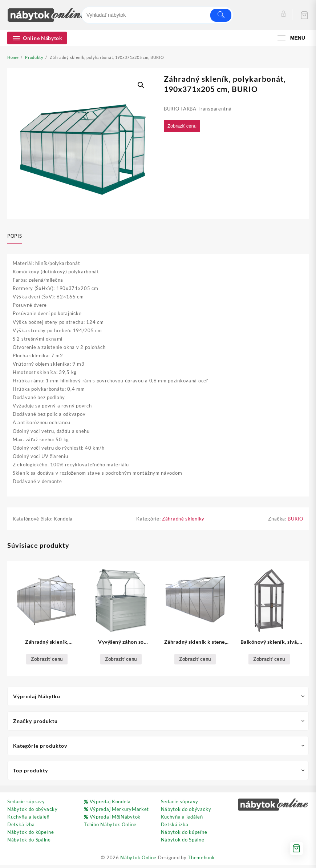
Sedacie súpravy (26, 805)
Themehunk (201, 861)
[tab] (17, 236)
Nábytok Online (138, 861)
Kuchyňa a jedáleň (28, 820)
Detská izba (21, 828)
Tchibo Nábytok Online (110, 828)
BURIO (295, 522)
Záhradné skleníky (183, 522)
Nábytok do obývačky (33, 812)
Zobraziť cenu (184, 126)
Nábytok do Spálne (29, 843)
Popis (15, 236)
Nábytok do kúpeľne (31, 835)
